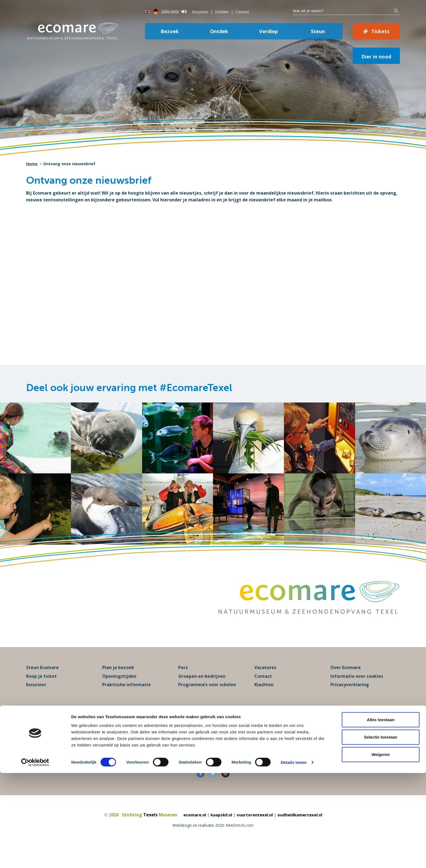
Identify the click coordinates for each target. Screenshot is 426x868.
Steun (318, 31)
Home (32, 164)
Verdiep (269, 31)
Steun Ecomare (42, 687)
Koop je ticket (41, 696)
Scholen (222, 12)
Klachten (264, 704)
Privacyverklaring (350, 704)
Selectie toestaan (381, 832)
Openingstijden (119, 696)
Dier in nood (376, 57)
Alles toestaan (381, 814)
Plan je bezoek (118, 687)
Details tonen (294, 857)
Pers (183, 687)
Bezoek (170, 31)
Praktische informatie (126, 704)
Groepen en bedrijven (202, 696)
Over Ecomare (346, 687)
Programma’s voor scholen (207, 704)
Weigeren (380, 849)
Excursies (200, 12)
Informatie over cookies (357, 696)
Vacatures (265, 687)
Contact (242, 12)
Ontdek (219, 31)
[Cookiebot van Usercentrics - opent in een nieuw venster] (35, 857)
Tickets (380, 31)
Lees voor (174, 11)
